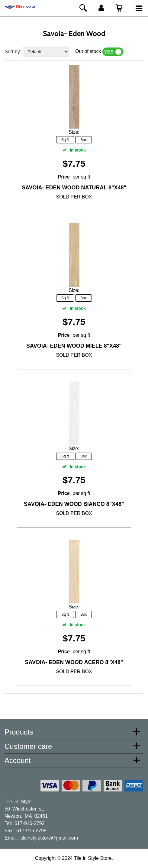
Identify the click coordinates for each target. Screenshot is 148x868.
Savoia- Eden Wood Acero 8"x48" (74, 662)
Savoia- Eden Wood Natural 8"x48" (74, 188)
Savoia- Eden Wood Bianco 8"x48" (74, 504)
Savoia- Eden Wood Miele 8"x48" (74, 346)
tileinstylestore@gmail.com (49, 837)
